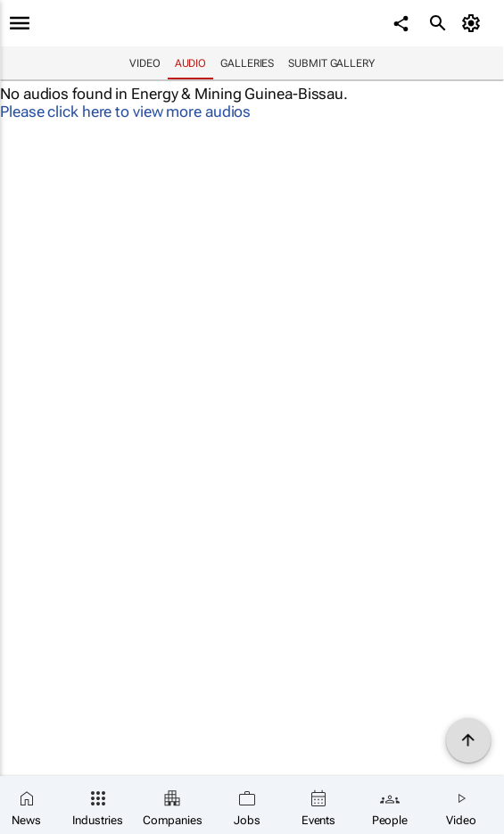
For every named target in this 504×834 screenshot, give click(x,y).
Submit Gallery (331, 63)
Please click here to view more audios (125, 111)
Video (145, 63)
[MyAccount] (473, 23)
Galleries (247, 63)
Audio (191, 63)
